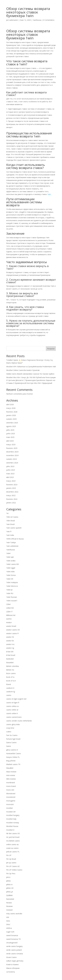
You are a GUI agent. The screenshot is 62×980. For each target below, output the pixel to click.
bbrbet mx (10, 670)
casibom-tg (11, 692)
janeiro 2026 (11, 415)
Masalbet (10, 768)
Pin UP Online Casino (14, 870)
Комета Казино (12, 964)
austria (9, 619)
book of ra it (11, 681)
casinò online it (12, 713)
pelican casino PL (13, 852)
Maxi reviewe (11, 772)
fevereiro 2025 (12, 448)
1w (7, 513)
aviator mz (10, 644)
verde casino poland (14, 950)
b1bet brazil (11, 655)
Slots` (8, 924)
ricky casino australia (14, 914)
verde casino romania (15, 954)
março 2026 (11, 408)
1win (49, 194)
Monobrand (11, 794)
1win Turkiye (11, 542)
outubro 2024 (11, 459)
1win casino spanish (14, 528)
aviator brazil (11, 626)
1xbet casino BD (13, 564)
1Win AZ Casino (12, 517)
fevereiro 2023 (12, 485)
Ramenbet (10, 899)
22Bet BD (10, 608)
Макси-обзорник (13, 968)
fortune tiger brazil (13, 739)
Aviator (9, 622)
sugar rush (10, 932)
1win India (10, 535)
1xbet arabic (11, 561)
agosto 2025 (11, 426)
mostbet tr (10, 830)
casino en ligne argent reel (16, 699)
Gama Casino (11, 742)
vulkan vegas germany (15, 961)
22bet (8, 604)
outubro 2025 (11, 419)
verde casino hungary (14, 946)
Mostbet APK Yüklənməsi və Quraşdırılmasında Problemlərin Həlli (31, 367)
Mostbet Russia (12, 826)
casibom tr (10, 688)
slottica (9, 928)
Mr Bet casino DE (13, 833)
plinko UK (10, 888)
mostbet (10, 808)
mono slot (10, 790)
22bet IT (9, 612)
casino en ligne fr (13, 703)
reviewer (10, 910)
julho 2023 (10, 466)
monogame (11, 801)
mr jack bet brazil (13, 837)
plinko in (9, 884)
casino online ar (12, 710)
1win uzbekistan (12, 546)
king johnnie (11, 761)
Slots (8, 921)
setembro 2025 (12, 423)
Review (9, 903)
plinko (9, 881)
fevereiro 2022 (12, 499)
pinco (8, 877)
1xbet (8, 553)
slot (8, 917)
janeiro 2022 (11, 503)
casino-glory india (13, 724)
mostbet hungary (13, 815)
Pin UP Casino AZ (13, 866)
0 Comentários (49, 20)
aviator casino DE (13, 630)
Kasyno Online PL (13, 757)
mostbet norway (13, 823)
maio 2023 (10, 474)
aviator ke (10, 641)
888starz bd (11, 615)
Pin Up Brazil (11, 859)
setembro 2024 (12, 463)
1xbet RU (10, 593)
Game (9, 746)
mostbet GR (11, 812)
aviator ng (10, 648)
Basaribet (10, 662)
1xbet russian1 (12, 601)
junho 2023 (11, 470)
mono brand (11, 786)
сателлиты (11, 972)
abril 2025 (10, 441)
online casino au (12, 844)
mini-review (11, 775)
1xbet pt (9, 590)
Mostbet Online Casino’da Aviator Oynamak (23, 370)
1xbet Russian (12, 597)
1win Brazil (10, 524)
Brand (9, 684)
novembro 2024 (12, 455)
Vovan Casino (11, 957)
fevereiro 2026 (12, 412)
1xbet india (10, 572)
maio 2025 (10, 437)
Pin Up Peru (11, 873)
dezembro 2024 (12, 452)
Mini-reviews (11, 779)
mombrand (11, 783)
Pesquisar (51, 349)
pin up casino (11, 863)
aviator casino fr (12, 633)
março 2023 (11, 481)
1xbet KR (10, 579)
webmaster (14, 20)
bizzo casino (11, 673)
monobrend (11, 797)
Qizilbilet (9, 895)
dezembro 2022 (12, 492)
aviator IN (10, 637)
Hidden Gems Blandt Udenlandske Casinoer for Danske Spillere (30, 374)
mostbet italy (11, 819)
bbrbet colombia (13, 666)
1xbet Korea (11, 575)
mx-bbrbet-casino (13, 841)
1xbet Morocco (12, 586)
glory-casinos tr (12, 750)
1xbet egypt (11, 568)
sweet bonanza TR (13, 939)
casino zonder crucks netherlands (19, 721)
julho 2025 (10, 430)
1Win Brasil (11, 521)
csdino (9, 732)
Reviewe (9, 906)
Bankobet (10, 659)
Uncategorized (12, 943)
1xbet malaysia (12, 582)
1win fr (9, 531)
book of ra (10, 677)
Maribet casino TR (13, 764)
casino (9, 695)
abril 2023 (10, 477)
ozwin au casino (12, 848)
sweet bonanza (12, 935)
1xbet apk (10, 557)
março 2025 (11, 445)
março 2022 (11, 495)
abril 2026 (10, 404)
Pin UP (9, 855)
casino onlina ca (12, 706)
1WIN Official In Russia (15, 539)
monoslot (10, 804)
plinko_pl (10, 892)
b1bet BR (10, 652)
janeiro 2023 (11, 488)
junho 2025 (11, 434)
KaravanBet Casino (14, 753)
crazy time (10, 728)
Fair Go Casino (12, 735)
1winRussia (37, 20)
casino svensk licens (14, 717)
